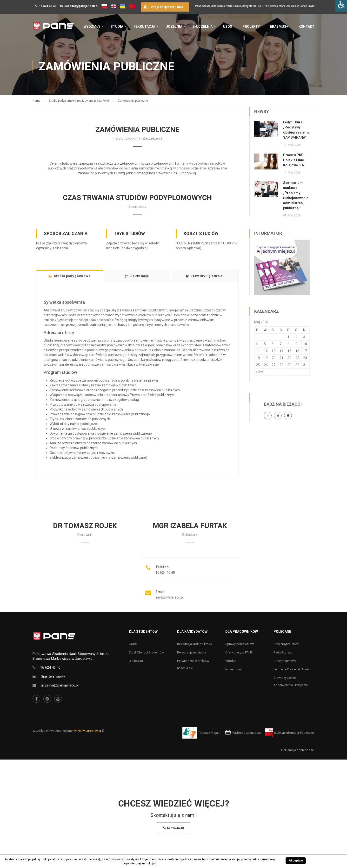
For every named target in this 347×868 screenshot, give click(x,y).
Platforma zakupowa (243, 733)
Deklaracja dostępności (298, 750)
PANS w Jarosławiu (87, 731)
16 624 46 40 (48, 6)
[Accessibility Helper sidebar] (341, 6)
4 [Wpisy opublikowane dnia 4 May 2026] (257, 344)
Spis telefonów (53, 676)
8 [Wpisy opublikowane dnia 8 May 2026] (288, 344)
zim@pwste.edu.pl (170, 597)
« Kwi (260, 372)
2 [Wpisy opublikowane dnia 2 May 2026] (296, 337)
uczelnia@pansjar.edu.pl (81, 6)
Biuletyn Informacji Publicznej (290, 733)
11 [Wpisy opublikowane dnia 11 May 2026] (258, 351)
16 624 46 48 (165, 572)
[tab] (70, 276)
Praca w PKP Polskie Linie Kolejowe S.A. (294, 160)
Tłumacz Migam (209, 733)
